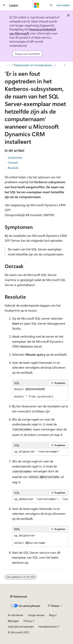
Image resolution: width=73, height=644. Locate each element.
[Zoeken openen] (51, 5)
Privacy (28, 621)
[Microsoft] (37, 5)
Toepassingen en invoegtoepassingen (34, 65)
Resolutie (13, 168)
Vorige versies (36, 615)
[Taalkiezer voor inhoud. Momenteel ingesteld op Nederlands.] (19, 597)
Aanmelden (63, 5)
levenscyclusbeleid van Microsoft (33, 31)
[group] (40, 499)
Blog (52, 615)
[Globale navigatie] (4, 5)
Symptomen (15, 157)
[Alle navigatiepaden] (8, 65)
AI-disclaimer (16, 615)
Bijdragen (13, 621)
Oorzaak (13, 163)
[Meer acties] (65, 65)
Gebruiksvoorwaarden (21, 626)
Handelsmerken (48, 626)
